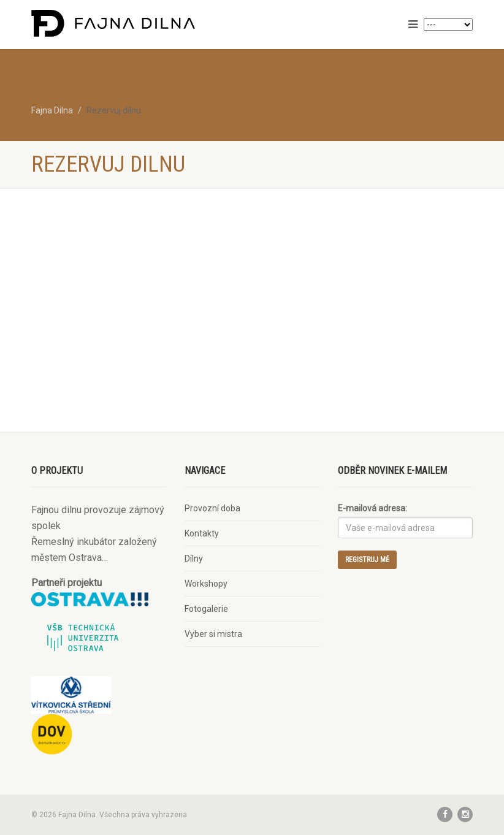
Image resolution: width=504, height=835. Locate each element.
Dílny (194, 559)
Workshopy (206, 584)
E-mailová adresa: (372, 508)
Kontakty (202, 533)
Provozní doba (212, 508)
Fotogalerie (206, 609)
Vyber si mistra (213, 634)
